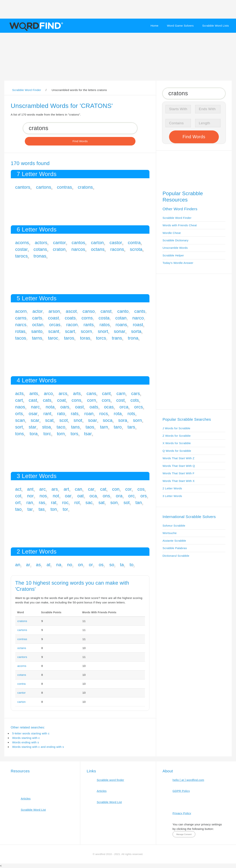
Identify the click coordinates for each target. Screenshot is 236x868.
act (18, 489)
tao (18, 509)
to (132, 565)
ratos (105, 325)
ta (122, 565)
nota (50, 407)
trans (117, 338)
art (66, 489)
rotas (20, 331)
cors (106, 400)
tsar (88, 434)
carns (21, 318)
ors (144, 496)
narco (138, 318)
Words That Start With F (178, 473)
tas (42, 509)
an (18, 565)
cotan (121, 318)
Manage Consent (184, 834)
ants (34, 393)
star (33, 427)
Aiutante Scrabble (174, 541)
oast (80, 407)
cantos (78, 243)
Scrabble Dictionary (175, 240)
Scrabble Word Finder (177, 218)
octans (98, 249)
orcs (139, 407)
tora (34, 434)
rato (61, 414)
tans (75, 427)
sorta (136, 331)
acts (19, 393)
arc (43, 489)
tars (131, 427)
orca (124, 407)
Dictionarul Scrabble (176, 556)
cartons (44, 187)
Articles (26, 799)
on (81, 565)
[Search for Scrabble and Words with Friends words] (80, 128)
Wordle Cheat (172, 233)
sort (19, 427)
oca (93, 496)
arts (77, 393)
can (79, 489)
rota (118, 414)
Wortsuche (170, 533)
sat (102, 502)
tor (65, 509)
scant (54, 331)
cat (103, 489)
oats (94, 407)
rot (77, 502)
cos (141, 489)
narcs (21, 325)
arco (48, 393)
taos (90, 427)
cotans (40, 249)
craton (59, 249)
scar (35, 420)
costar (22, 249)
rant (47, 414)
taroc (53, 338)
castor (116, 243)
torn (61, 434)
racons (117, 249)
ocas (109, 407)
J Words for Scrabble (176, 428)
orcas (55, 325)
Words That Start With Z (178, 458)
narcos (78, 249)
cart (19, 400)
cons (76, 400)
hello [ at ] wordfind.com (188, 780)
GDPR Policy (181, 791)
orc (132, 496)
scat (49, 420)
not (56, 496)
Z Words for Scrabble (177, 436)
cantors (23, 187)
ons (106, 496)
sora (123, 420)
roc (65, 502)
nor (30, 496)
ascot (71, 311)
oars (65, 407)
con (116, 489)
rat (54, 502)
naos (20, 407)
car (91, 489)
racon (72, 325)
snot (78, 420)
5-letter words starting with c (31, 733)
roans (121, 325)
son (114, 502)
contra (134, 243)
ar (28, 565)
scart (70, 331)
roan (89, 414)
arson (54, 311)
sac (89, 502)
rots (131, 414)
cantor (60, 243)
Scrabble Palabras (175, 548)
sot (127, 502)
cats (47, 400)
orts (19, 414)
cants (140, 311)
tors (74, 434)
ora (119, 496)
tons (20, 434)
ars (55, 489)
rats (75, 414)
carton (97, 243)
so (112, 565)
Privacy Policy (182, 813)
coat (61, 400)
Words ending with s (26, 742)
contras (64, 187)
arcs (63, 393)
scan (20, 420)
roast (138, 325)
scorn (86, 331)
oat (81, 496)
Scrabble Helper (173, 255)
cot (18, 496)
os (101, 565)
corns (87, 318)
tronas (40, 256)
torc (47, 434)
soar (93, 420)
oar (68, 496)
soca (108, 420)
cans (91, 393)
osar (33, 414)
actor (38, 311)
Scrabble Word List (33, 810)
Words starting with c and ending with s (38, 747)
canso (89, 311)
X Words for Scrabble (177, 443)
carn (121, 393)
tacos (21, 338)
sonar (120, 331)
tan (139, 502)
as (38, 565)
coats (70, 318)
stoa (47, 427)
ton (54, 509)
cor (129, 489)
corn (92, 400)
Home (154, 26)
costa (104, 318)
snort (103, 331)
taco (61, 427)
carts (37, 318)
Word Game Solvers (180, 26)
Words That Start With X (179, 481)
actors (41, 243)
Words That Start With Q (179, 466)
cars (136, 393)
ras (42, 502)
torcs (101, 338)
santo (37, 331)
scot (64, 420)
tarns (37, 338)
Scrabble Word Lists (216, 26)
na (59, 565)
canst (106, 311)
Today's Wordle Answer (178, 263)
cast (33, 400)
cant (106, 393)
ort (18, 502)
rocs (104, 414)
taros (69, 338)
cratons (85, 187)
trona (133, 338)
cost (120, 400)
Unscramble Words (175, 248)
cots (135, 400)
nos (43, 496)
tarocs (22, 256)
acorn (21, 311)
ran (30, 502)
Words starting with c (26, 738)
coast (53, 318)
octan (38, 325)
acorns (22, 243)
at (49, 565)
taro (118, 427)
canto (123, 311)
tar (30, 509)
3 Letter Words (172, 496)
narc (35, 407)
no (70, 565)
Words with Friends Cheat (180, 225)
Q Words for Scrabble (177, 451)
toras (85, 338)
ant (30, 489)
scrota (136, 249)
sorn (137, 420)
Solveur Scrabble (174, 526)
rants (89, 325)
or (91, 565)
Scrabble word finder (111, 780)
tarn (104, 427)
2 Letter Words (172, 488)
